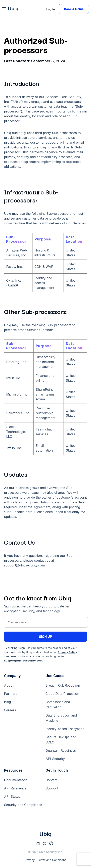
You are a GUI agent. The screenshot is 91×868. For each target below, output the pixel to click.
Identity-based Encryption (65, 729)
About (9, 685)
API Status (12, 796)
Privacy (30, 860)
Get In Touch (57, 770)
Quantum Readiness (61, 750)
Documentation (16, 780)
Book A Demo (74, 9)
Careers (10, 710)
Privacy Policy (67, 652)
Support (52, 788)
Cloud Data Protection (62, 694)
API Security (55, 759)
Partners (11, 694)
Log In (51, 9)
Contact (51, 780)
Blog (7, 702)
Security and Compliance (23, 805)
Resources (13, 770)
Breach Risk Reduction (63, 685)
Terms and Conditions (52, 860)
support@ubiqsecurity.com (24, 565)
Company (12, 676)
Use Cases (55, 676)
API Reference (15, 788)
